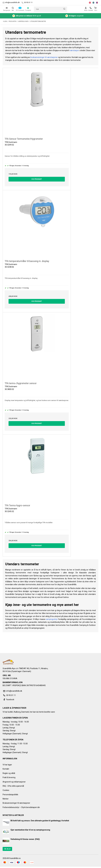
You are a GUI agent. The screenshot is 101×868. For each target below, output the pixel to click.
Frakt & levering (9, 777)
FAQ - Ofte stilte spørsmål (13, 786)
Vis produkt (37, 179)
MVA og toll (27, 16)
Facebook (8, 700)
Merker (6, 799)
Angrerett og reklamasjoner (14, 782)
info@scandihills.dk (11, 3)
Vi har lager (7, 765)
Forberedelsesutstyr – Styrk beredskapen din (21, 807)
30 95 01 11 (27, 3)
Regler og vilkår (9, 773)
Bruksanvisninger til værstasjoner (16, 803)
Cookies (6, 790)
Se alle (7, 849)
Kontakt (6, 769)
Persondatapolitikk (10, 795)
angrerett (74, 16)
